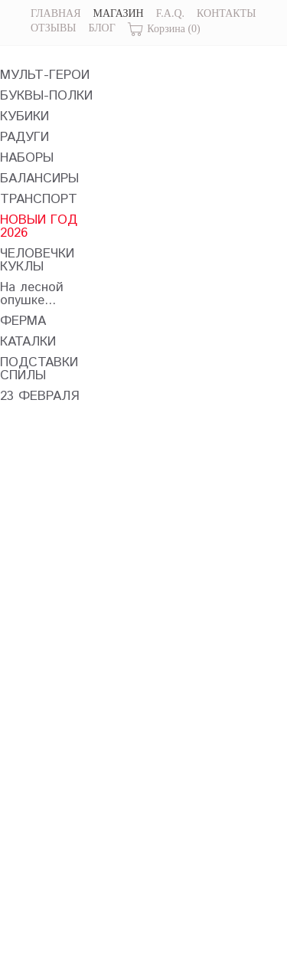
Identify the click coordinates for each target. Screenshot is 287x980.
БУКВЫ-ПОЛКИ (46, 96)
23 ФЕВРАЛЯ (40, 397)
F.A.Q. (170, 13)
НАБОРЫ (27, 158)
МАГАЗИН (119, 13)
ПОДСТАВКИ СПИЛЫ (39, 369)
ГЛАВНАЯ (56, 13)
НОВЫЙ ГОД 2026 (39, 227)
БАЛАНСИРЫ (39, 179)
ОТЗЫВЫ (53, 28)
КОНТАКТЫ (226, 13)
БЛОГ (101, 28)
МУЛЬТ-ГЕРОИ (45, 75)
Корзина (164, 29)
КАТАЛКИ (28, 342)
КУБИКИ (24, 117)
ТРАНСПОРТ (39, 200)
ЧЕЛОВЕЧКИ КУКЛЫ (37, 261)
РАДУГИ (24, 138)
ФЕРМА (23, 321)
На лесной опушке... (32, 294)
